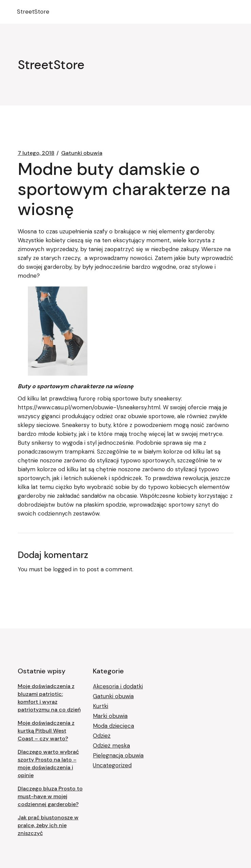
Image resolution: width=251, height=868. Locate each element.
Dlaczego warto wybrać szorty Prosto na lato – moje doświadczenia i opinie (48, 764)
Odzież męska (111, 746)
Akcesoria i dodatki (118, 686)
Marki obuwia (110, 716)
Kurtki (101, 706)
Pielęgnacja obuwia (118, 755)
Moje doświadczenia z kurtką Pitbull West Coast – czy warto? (46, 731)
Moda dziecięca (113, 726)
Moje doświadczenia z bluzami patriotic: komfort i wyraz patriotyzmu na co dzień (49, 698)
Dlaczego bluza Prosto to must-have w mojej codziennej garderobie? (50, 796)
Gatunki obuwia (82, 153)
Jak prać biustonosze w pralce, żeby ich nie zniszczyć (48, 825)
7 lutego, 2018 (36, 153)
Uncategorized (112, 765)
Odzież (102, 736)
